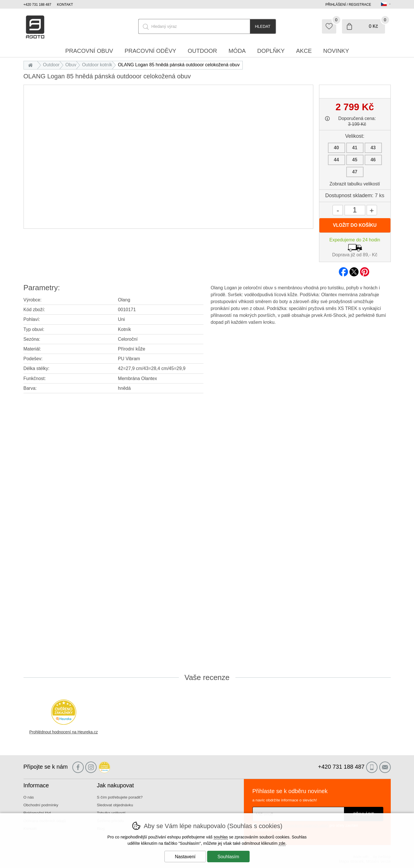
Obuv (71, 65)
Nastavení (185, 857)
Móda (237, 51)
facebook (343, 270)
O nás (29, 797)
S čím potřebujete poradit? (120, 797)
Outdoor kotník (97, 65)
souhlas (221, 837)
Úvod (32, 65)
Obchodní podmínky (41, 805)
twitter (354, 270)
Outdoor (51, 65)
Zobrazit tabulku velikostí (355, 184)
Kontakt (65, 5)
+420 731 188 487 (37, 5)
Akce (304, 51)
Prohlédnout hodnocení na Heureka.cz (64, 732)
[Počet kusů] (355, 210)
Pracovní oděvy (150, 51)
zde (282, 843)
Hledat (263, 26)
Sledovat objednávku (115, 805)
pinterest (365, 270)
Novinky (336, 51)
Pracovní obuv (89, 51)
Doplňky (271, 51)
